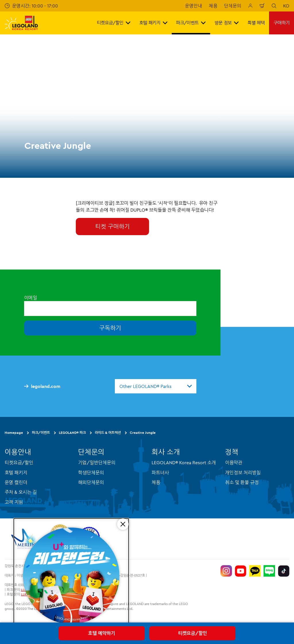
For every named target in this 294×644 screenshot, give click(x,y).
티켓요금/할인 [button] (114, 23)
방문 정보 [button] (227, 23)
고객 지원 (14, 502)
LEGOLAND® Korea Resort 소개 (184, 462)
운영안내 (194, 6)
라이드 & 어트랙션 (108, 433)
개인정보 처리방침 (243, 473)
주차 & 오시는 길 (21, 492)
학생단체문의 (91, 473)
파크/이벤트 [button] (191, 23)
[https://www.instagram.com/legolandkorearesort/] (226, 571)
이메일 (31, 298)
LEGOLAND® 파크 (72, 433)
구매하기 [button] (282, 23)
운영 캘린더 (16, 482)
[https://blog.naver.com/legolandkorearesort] (269, 571)
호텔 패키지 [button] (153, 23)
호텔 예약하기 (102, 633)
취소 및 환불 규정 (242, 482)
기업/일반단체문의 (97, 462)
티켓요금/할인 (193, 633)
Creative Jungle (143, 433)
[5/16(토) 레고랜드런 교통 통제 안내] (71, 577)
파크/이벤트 (41, 433)
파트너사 (160, 473)
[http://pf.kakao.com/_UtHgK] (255, 571)
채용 (213, 6)
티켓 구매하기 (113, 226)
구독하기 (110, 328)
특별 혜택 (256, 23)
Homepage (14, 433)
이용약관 (234, 462)
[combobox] (156, 386)
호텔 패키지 (16, 473)
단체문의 (233, 6)
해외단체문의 (91, 482)
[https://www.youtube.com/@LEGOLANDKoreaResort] (241, 571)
